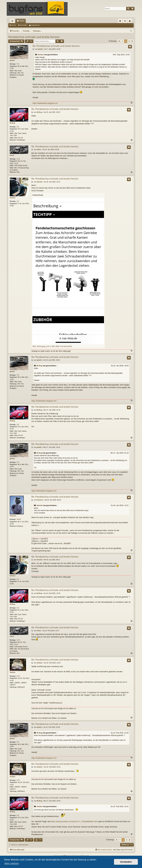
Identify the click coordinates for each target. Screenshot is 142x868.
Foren (22, 21)
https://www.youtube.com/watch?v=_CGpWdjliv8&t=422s (74, 821)
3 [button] (129, 41)
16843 (19, 519)
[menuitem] (120, 21)
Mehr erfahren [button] (12, 863)
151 (18, 201)
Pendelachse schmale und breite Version (34, 37)
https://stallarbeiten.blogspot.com (45, 103)
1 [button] (122, 41)
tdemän (12, 198)
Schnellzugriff (13, 21)
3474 (18, 676)
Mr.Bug (12, 123)
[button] (119, 41)
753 (18, 64)
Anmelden (24, 25)
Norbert (41, 55)
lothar (12, 155)
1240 (18, 159)
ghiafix (12, 60)
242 (18, 127)
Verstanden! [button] (126, 862)
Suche (14, 25)
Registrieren (36, 25)
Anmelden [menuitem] (126, 21)
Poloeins (13, 516)
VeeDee (12, 672)
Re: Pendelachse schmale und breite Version (56, 46)
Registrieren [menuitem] (130, 21)
